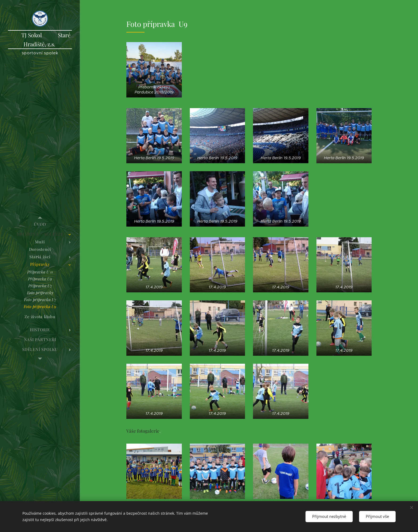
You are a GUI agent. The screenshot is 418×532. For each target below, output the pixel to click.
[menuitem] (40, 224)
